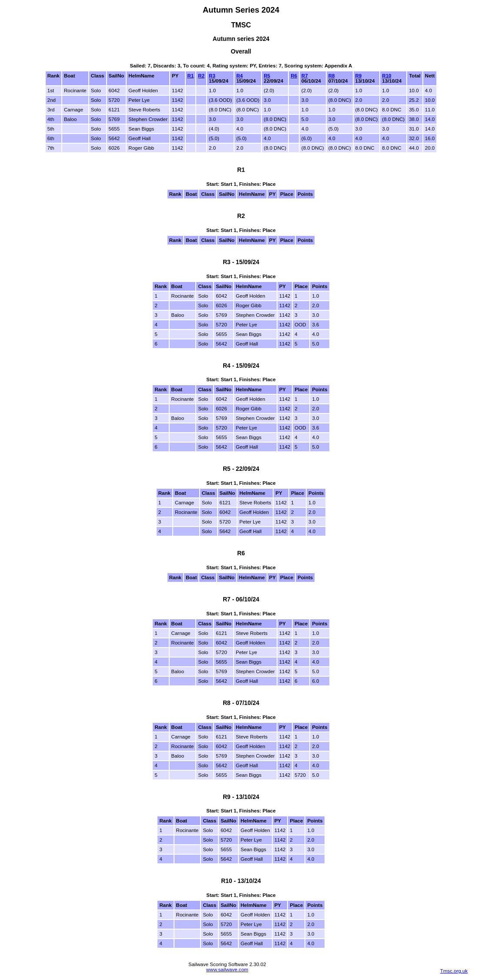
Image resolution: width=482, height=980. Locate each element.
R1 (191, 76)
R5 (267, 76)
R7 (305, 76)
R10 (387, 76)
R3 (212, 76)
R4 (239, 76)
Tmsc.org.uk (454, 971)
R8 (332, 76)
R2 (201, 76)
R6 (294, 76)
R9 (359, 76)
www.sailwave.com (227, 970)
